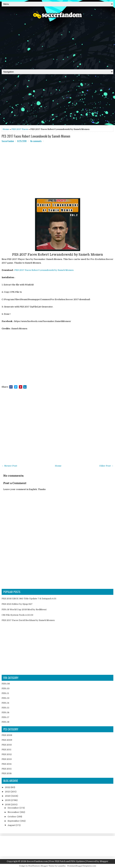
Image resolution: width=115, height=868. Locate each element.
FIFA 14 (5, 703)
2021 (8, 792)
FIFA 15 (5, 708)
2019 (8, 800)
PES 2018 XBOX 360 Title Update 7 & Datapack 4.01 (29, 599)
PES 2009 (7, 740)
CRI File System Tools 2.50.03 (17, 615)
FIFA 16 (5, 712)
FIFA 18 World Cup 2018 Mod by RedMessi (24, 609)
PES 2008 (7, 735)
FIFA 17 (5, 717)
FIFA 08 (6, 684)
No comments (36, 141)
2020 (8, 796)
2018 (8, 805)
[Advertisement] (57, 43)
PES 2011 (6, 750)
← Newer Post (9, 466)
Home (6, 129)
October (12, 817)
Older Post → (106, 466)
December (14, 808)
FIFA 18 (5, 722)
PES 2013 (7, 759)
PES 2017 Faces (20, 129)
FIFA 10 (6, 688)
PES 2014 (7, 764)
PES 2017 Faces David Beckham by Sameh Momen (28, 620)
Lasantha (62, 866)
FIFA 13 (5, 698)
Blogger (104, 861)
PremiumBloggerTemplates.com (82, 866)
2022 (8, 787)
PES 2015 (7, 769)
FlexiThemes (34, 866)
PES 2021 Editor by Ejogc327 (17, 604)
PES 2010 (7, 745)
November (14, 812)
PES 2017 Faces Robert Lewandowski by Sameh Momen (36, 136)
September (14, 821)
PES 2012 (7, 754)
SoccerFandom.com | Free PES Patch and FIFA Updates (56, 861)
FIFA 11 (5, 693)
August (12, 825)
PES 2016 (7, 773)
